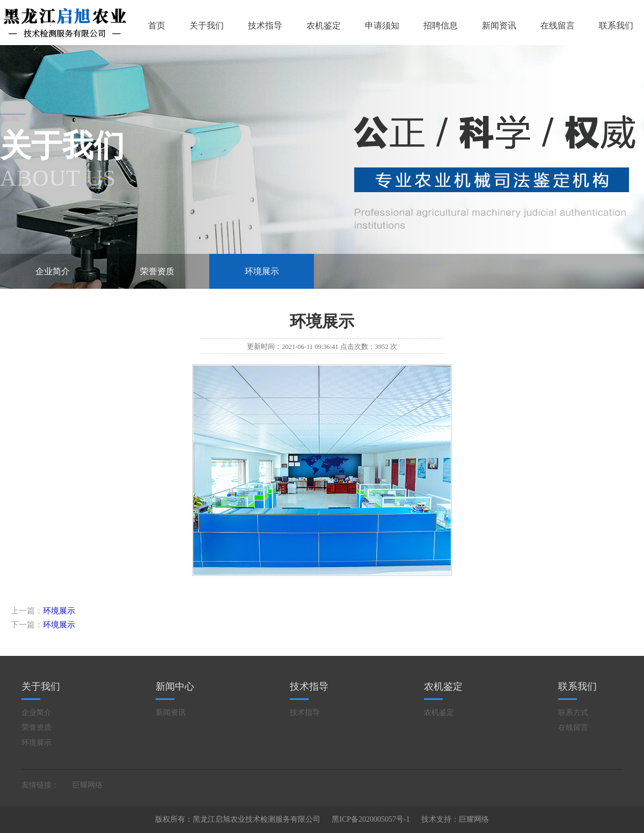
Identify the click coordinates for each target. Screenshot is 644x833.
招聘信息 (441, 25)
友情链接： (40, 785)
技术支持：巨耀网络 (455, 819)
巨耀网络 (87, 785)
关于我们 (207, 25)
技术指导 (265, 25)
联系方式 (573, 713)
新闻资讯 (499, 25)
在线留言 (558, 25)
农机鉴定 (324, 25)
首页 (157, 25)
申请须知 (382, 25)
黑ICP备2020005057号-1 (371, 819)
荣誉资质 (157, 271)
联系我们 (616, 25)
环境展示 (262, 271)
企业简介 (53, 271)
